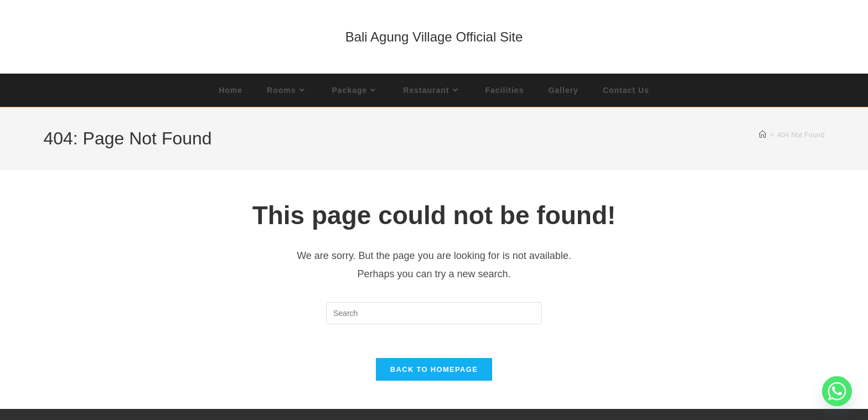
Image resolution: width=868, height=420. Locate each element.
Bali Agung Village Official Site (434, 37)
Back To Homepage (434, 369)
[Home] (763, 135)
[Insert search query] (434, 313)
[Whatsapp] (837, 391)
